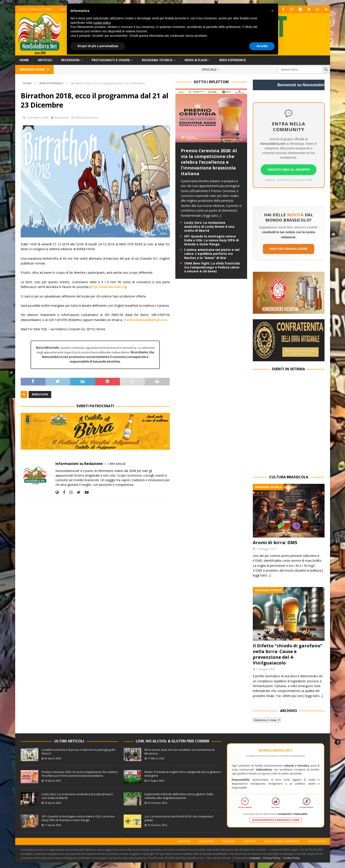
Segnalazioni (317, 841)
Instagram (206, 841)
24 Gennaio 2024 (157, 803)
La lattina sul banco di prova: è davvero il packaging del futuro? (78, 751)
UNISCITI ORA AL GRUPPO (289, 170)
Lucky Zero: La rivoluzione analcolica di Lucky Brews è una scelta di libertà (209, 227)
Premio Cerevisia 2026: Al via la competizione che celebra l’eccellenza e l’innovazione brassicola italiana (209, 162)
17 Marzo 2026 (156, 758)
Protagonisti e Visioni (111, 60)
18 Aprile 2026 (53, 781)
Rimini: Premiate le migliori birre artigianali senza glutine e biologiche (183, 774)
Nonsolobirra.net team (35, 9)
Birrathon (40, 394)
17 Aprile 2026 (53, 825)
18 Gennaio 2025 (157, 825)
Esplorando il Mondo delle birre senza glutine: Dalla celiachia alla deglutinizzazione (179, 796)
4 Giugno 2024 (156, 781)
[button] (272, 11)
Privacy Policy (272, 858)
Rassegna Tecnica (157, 60)
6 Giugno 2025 (266, 669)
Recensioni (70, 60)
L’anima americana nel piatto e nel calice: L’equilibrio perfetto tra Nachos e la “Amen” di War (212, 254)
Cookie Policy (291, 858)
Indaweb (255, 858)
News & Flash (196, 60)
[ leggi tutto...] (211, 216)
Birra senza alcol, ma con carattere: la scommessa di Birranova (179, 751)
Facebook (184, 841)
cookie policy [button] (102, 23)
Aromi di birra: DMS (275, 542)
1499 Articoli (117, 464)
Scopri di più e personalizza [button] (98, 46)
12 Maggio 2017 (266, 549)
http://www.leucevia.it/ (108, 287)
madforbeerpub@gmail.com (145, 320)
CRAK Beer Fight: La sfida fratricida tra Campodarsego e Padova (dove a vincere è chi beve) (212, 267)
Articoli (45, 60)
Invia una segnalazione (288, 249)
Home (24, 60)
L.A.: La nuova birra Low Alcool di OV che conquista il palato (179, 818)
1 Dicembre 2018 (37, 117)
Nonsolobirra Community (282, 841)
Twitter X (250, 841)
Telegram (228, 841)
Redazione (61, 117)
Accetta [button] (262, 46)
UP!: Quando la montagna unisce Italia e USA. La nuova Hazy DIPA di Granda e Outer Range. (211, 240)
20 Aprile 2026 (53, 758)
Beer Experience (233, 60)
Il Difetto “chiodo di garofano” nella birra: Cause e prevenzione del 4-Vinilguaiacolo (288, 654)
